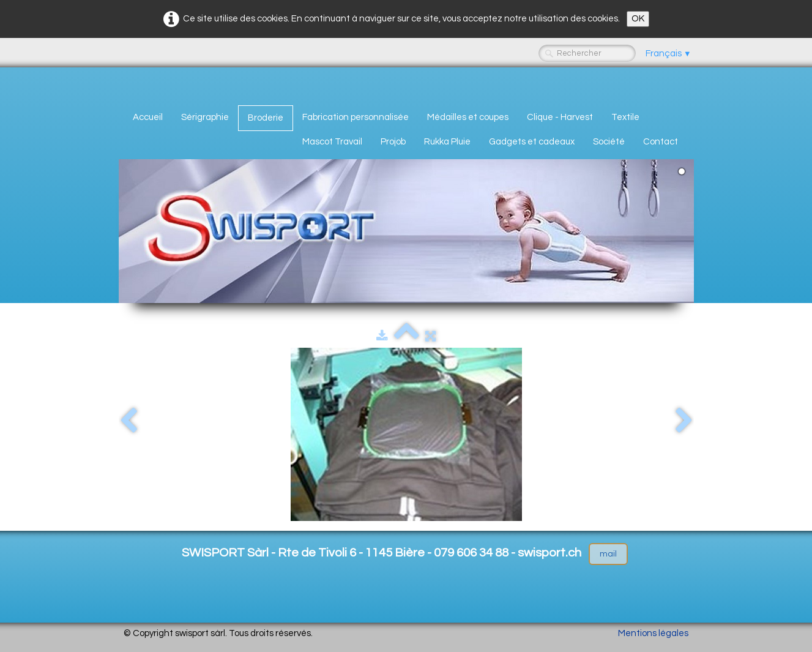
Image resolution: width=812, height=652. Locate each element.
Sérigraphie (205, 117)
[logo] (128, 84)
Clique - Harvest (560, 117)
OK (638, 19)
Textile (625, 117)
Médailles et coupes (468, 117)
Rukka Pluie (447, 142)
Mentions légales (653, 633)
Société (609, 142)
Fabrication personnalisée (356, 117)
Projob (393, 142)
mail (608, 554)
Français (669, 54)
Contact (661, 142)
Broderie (266, 118)
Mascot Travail (332, 142)
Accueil (148, 117)
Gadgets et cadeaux (532, 142)
